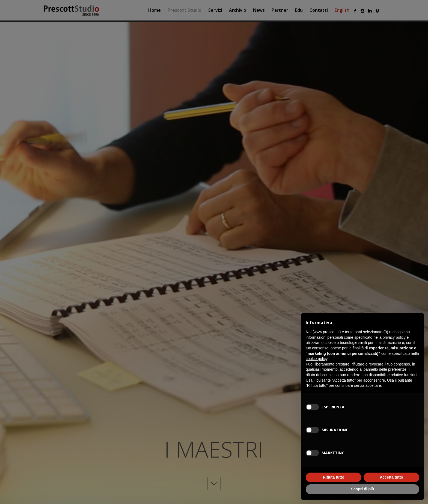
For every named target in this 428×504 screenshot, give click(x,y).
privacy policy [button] (394, 337)
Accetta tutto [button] (391, 477)
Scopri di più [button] (363, 489)
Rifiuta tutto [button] (334, 477)
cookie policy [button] (316, 359)
